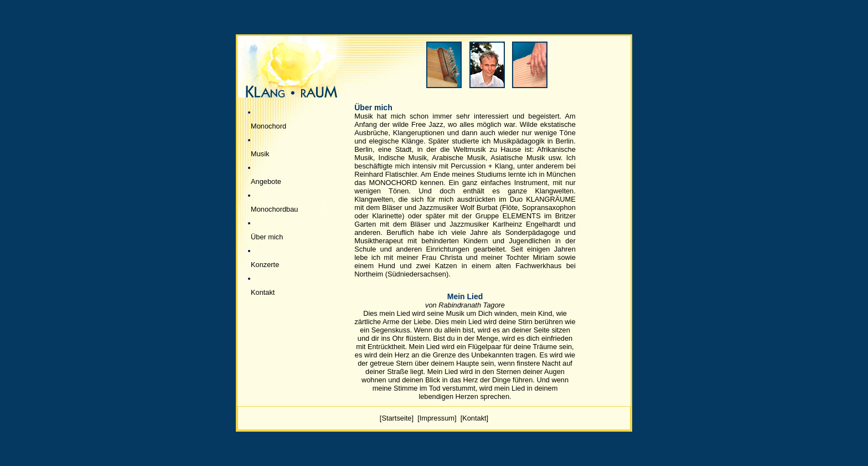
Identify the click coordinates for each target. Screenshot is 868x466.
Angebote (266, 181)
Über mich (267, 237)
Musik (260, 154)
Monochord (268, 126)
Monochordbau (274, 209)
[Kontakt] (475, 418)
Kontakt (263, 292)
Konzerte (265, 265)
